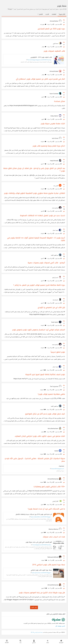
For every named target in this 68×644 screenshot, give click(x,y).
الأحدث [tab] (47, 14)
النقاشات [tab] (54, 14)
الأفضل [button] (40, 14)
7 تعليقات (44, 560)
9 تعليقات (43, 348)
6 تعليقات (43, 189)
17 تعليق (44, 164)
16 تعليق (44, 281)
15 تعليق (44, 259)
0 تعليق (44, 97)
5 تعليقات (43, 325)
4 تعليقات (43, 142)
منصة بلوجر (58, 24)
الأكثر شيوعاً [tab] (62, 14)
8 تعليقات (43, 410)
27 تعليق (44, 588)
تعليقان (44, 47)
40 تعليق (44, 211)
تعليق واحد (43, 24)
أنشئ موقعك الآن (60, 626)
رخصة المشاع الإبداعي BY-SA (37, 632)
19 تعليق (43, 370)
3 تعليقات (43, 390)
